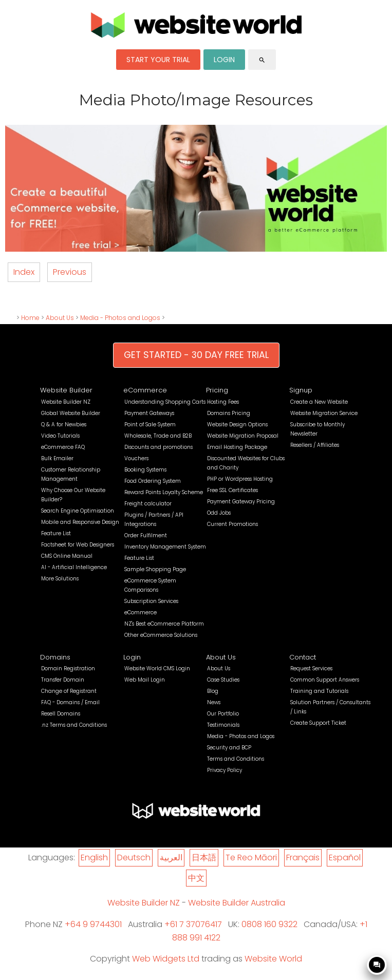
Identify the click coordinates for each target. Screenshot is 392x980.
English (94, 857)
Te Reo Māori (251, 857)
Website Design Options (237, 425)
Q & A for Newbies (64, 425)
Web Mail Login (145, 680)
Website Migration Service (324, 413)
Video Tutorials (60, 436)
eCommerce (145, 390)
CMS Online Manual (67, 556)
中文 (196, 878)
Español (345, 857)
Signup (301, 390)
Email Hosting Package (237, 447)
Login (132, 657)
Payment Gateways (149, 413)
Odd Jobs (219, 513)
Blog (213, 691)
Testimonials (223, 725)
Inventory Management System (165, 547)
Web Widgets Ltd (166, 959)
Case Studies (223, 680)
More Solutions (60, 579)
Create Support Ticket (318, 723)
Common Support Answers (325, 680)
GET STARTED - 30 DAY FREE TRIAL (196, 355)
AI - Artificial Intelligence (74, 567)
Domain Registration (68, 668)
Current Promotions (232, 524)
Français (303, 857)
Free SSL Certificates (232, 490)
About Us (60, 318)
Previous (70, 272)
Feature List (56, 533)
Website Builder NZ (66, 402)
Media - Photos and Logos (120, 318)
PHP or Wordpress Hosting (240, 479)
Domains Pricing (229, 413)
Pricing (217, 390)
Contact (303, 657)
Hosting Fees (223, 402)
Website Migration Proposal (243, 436)
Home (30, 318)
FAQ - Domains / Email (70, 702)
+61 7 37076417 (193, 924)
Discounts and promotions (158, 447)
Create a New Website (319, 402)
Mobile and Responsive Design (80, 522)
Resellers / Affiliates (315, 445)
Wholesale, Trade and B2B (158, 436)
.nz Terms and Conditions (74, 725)
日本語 (204, 857)
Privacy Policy (225, 770)
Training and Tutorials (319, 691)
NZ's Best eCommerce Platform (164, 624)
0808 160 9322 (269, 924)
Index (24, 272)
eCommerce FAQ (63, 447)
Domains (55, 657)
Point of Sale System (150, 425)
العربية (171, 857)
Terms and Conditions (236, 759)
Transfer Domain (63, 680)
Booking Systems (145, 470)
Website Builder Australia (237, 903)
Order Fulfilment (146, 535)
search (262, 60)
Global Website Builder (71, 413)
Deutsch (134, 857)
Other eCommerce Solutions (161, 635)
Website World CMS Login (157, 668)
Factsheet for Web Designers (78, 545)
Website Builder (66, 390)
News (214, 702)
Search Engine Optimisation (78, 511)
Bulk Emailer (57, 458)
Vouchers (136, 458)
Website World (273, 959)
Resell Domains (61, 714)
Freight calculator (148, 504)
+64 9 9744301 (93, 924)
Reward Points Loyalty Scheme (164, 492)
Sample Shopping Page (155, 569)
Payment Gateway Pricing (241, 502)
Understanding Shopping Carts (165, 402)
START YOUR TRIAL (158, 60)
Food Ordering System (153, 481)
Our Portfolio (223, 714)
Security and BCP (229, 748)
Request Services (311, 668)
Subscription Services (151, 601)
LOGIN (224, 60)
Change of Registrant (69, 691)
